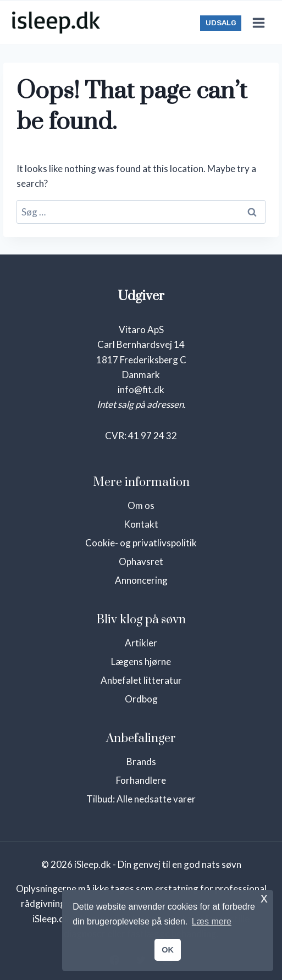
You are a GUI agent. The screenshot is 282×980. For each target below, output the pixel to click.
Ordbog (141, 699)
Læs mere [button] (212, 921)
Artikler (141, 643)
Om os (141, 505)
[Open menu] (258, 23)
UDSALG (221, 23)
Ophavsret (141, 561)
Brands (141, 762)
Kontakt (141, 524)
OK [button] (168, 950)
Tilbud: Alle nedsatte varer (141, 799)
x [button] (264, 898)
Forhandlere (141, 780)
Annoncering (141, 580)
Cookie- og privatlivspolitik (141, 543)
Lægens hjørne (141, 661)
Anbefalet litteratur (141, 680)
